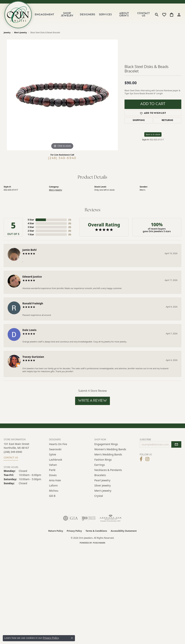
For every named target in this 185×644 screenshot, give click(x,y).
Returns (168, 120)
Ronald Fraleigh (33, 303)
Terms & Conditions (96, 531)
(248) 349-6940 (62, 158)
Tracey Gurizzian (33, 357)
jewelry (7, 33)
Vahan (53, 465)
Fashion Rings (103, 460)
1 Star (31, 234)
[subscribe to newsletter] (176, 445)
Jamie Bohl (29, 250)
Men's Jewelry (21, 33)
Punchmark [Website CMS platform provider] (99, 543)
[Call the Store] (13, 452)
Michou (54, 491)
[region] (62, 95)
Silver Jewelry (103, 485)
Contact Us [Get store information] (11, 458)
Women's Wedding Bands (110, 449)
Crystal (99, 496)
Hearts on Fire (58, 444)
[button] (157, 15)
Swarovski (55, 449)
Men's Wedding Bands (108, 454)
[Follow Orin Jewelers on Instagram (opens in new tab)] (147, 459)
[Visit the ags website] (111, 518)
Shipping (139, 120)
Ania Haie (55, 480)
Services (105, 15)
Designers (88, 15)
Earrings (100, 465)
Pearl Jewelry (102, 480)
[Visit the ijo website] (89, 518)
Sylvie (53, 454)
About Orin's (124, 15)
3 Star (31, 227)
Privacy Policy (74, 531)
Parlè (52, 470)
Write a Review (93, 401)
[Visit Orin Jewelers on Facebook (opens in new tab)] (141, 459)
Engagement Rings (106, 444)
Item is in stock (153, 134)
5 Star (31, 220)
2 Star (31, 231)
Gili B (52, 496)
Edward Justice (32, 277)
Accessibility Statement (124, 531)
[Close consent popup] (72, 638)
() (70, 220)
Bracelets (100, 475)
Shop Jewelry (67, 15)
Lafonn (53, 485)
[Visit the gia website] (70, 518)
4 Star (31, 223)
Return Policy (56, 531)
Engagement (44, 15)
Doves (53, 475)
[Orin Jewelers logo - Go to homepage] (18, 15)
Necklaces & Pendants (108, 470)
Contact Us (143, 15)
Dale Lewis (29, 330)
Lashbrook (56, 460)
